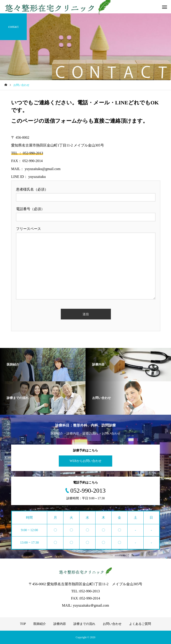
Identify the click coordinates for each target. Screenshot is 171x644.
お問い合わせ (112, 624)
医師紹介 (40, 624)
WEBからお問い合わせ (85, 461)
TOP (23, 624)
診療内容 (60, 624)
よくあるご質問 (140, 624)
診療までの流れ (84, 624)
